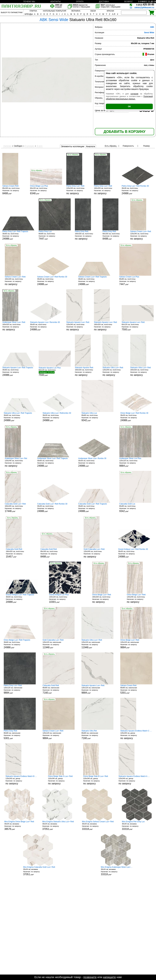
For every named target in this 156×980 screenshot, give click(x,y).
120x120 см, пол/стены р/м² (135, 462)
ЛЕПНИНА (76, 11)
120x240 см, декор (136, 735)
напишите (109, 977)
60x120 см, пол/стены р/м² (46, 190)
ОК (129, 106)
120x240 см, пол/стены (78, 190)
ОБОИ (93, 11)
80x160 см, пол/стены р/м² (14, 190)
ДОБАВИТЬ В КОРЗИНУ (124, 132)
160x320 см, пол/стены (106, 190)
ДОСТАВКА (104, 2)
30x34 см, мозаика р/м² (19, 825)
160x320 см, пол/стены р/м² (17, 508)
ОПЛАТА (80, 2)
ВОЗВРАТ (129, 2)
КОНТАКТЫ (56, 2)
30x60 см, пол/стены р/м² (18, 235)
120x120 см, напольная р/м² (59, 644)
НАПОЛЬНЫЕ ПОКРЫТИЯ (55, 11)
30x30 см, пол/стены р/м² (138, 190)
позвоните (90, 977)
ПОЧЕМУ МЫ (29, 2)
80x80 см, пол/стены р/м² (55, 235)
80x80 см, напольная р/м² (59, 689)
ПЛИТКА (33, 11)
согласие (134, 94)
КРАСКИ (110, 11)
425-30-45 (145, 5)
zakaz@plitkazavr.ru (144, 7)
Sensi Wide (149, 33)
